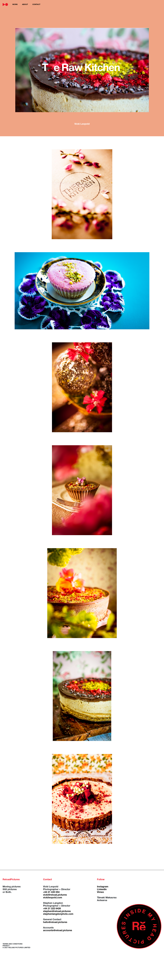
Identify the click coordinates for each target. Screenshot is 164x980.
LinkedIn (102, 890)
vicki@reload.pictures (55, 895)
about (25, 5)
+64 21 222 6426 (52, 909)
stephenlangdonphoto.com (58, 914)
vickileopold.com (53, 898)
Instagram (103, 887)
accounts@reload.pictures (58, 931)
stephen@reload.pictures (57, 911)
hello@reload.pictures (55, 922)
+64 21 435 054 (51, 892)
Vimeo (100, 892)
